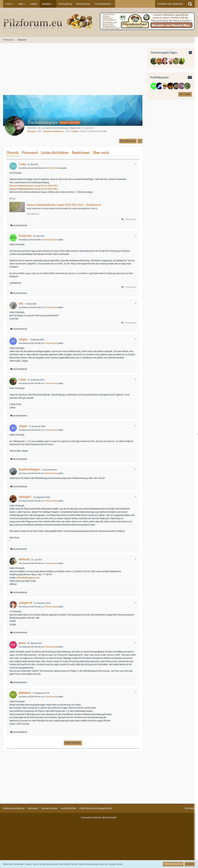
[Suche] (190, 4)
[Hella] (182, 61)
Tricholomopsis (54, 168)
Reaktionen (81, 153)
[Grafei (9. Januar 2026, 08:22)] (165, 86)
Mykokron (25, 693)
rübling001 (25, 497)
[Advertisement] (73, 69)
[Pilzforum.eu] (99, 22)
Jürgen (23, 339)
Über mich (101, 153)
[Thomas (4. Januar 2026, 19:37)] (182, 86)
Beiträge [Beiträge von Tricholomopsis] (32, 131)
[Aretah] (165, 61)
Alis (21, 304)
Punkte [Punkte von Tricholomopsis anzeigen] (75, 131)
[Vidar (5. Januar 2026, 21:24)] (171, 86)
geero (22, 643)
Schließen (190, 864)
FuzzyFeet (25, 236)
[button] (128, 141)
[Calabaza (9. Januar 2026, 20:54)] (159, 86)
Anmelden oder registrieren (170, 4)
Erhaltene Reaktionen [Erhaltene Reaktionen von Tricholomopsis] (53, 131)
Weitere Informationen (173, 864)
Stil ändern (190, 808)
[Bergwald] (176, 61)
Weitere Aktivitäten (73, 743)
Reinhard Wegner (29, 469)
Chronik (13, 153)
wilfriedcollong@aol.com (28, 578)
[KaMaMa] (159, 61)
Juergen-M (25, 603)
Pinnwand (30, 153)
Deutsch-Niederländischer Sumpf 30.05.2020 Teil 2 (34, 186)
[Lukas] (154, 61)
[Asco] (171, 61)
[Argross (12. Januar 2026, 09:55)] (154, 86)
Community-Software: (99, 818)
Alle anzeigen (185, 94)
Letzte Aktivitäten (55, 153)
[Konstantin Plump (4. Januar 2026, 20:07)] (176, 86)
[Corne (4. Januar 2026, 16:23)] (187, 86)
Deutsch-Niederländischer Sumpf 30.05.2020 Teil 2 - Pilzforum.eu (64, 205)
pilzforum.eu (33, 214)
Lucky (22, 164)
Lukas (22, 379)
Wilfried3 (24, 559)
